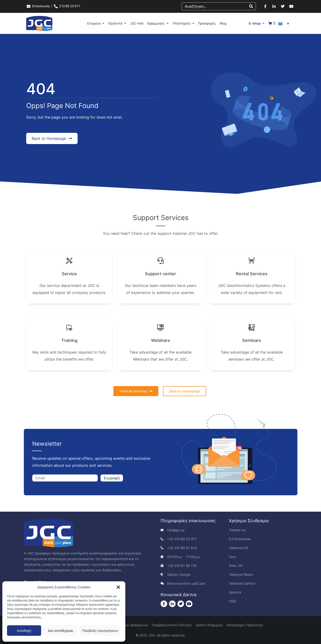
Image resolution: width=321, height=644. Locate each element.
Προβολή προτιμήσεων (100, 631)
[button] (118, 587)
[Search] (251, 6)
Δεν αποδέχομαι (60, 631)
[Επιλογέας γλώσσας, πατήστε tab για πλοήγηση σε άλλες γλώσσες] (284, 23)
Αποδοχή (24, 631)
